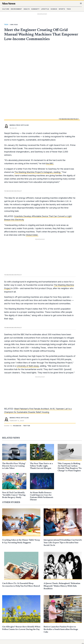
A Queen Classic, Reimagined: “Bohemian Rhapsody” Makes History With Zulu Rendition (62, 515)
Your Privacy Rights (40, 629)
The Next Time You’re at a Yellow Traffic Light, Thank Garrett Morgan (41, 395)
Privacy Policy (37, 626)
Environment (36, 586)
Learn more (75, 627)
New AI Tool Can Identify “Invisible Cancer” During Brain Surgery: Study (13, 424)
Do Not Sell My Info (39, 623)
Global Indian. (32, 165)
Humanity (35, 593)
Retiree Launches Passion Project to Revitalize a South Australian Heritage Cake (61, 559)
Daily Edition (62, 583)
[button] (17, 355)
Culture (34, 583)
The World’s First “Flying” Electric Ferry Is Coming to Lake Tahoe (14, 395)
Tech (6, 27)
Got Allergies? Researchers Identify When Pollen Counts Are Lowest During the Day (20, 559)
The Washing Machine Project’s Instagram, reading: (38, 102)
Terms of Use (36, 620)
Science (34, 599)
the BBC (50, 94)
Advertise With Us (64, 593)
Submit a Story (63, 590)
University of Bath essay (28, 295)
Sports (34, 602)
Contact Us (35, 617)
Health (34, 590)
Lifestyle (34, 596)
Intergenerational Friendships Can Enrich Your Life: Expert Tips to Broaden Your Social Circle (63, 472)
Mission (60, 586)
